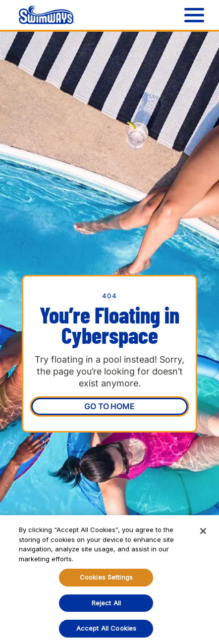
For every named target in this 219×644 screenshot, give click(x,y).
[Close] (203, 531)
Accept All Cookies (106, 628)
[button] (192, 15)
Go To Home (109, 406)
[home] (44, 15)
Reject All (106, 603)
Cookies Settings (106, 577)
